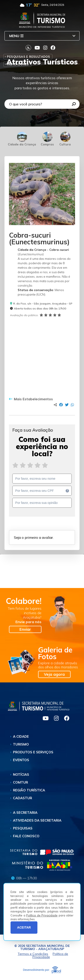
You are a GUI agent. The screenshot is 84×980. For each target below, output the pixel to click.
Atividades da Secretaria (37, 820)
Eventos (21, 760)
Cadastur (23, 798)
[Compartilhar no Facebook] (61, 405)
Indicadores (18, 64)
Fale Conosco (26, 836)
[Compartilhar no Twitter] (67, 405)
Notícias (21, 774)
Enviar (25, 629)
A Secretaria (25, 813)
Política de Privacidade (42, 915)
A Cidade (21, 736)
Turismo (21, 744)
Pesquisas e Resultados (28, 57)
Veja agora (54, 674)
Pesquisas (23, 828)
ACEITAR (24, 927)
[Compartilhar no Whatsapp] (72, 405)
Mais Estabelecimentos (31, 399)
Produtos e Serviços (33, 752)
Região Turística (29, 790)
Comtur (20, 782)
